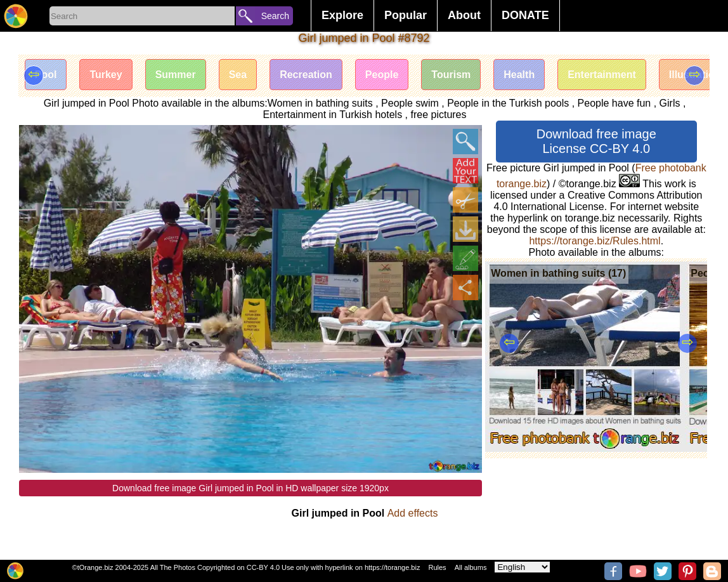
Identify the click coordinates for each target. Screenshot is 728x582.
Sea (238, 75)
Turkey (106, 75)
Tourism (451, 75)
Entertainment (602, 75)
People (382, 75)
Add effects (413, 513)
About (464, 15)
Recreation (306, 75)
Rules (437, 567)
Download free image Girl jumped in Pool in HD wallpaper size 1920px (250, 488)
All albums (471, 567)
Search (275, 16)
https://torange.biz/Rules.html (595, 241)
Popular (406, 15)
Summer (176, 75)
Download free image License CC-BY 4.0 (596, 141)
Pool (46, 75)
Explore (342, 15)
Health (519, 75)
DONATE (525, 15)
